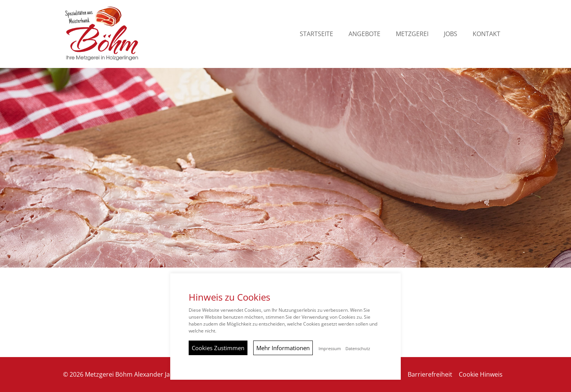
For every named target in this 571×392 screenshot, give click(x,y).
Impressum (330, 349)
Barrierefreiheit (430, 374)
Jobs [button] (451, 34)
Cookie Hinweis (481, 374)
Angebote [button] (364, 34)
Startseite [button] (316, 34)
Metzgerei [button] (412, 34)
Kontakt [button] (486, 34)
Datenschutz (358, 349)
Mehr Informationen (283, 348)
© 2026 (128, 374)
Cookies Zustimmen (218, 348)
